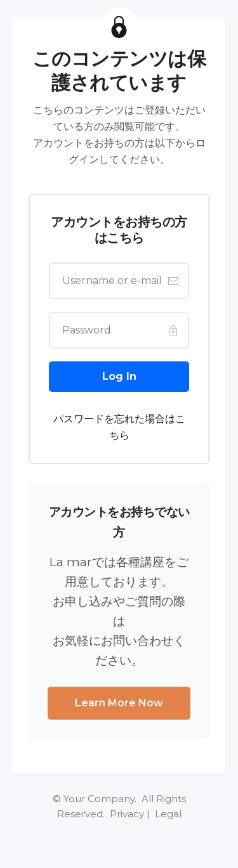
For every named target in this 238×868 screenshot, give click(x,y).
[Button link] (119, 377)
